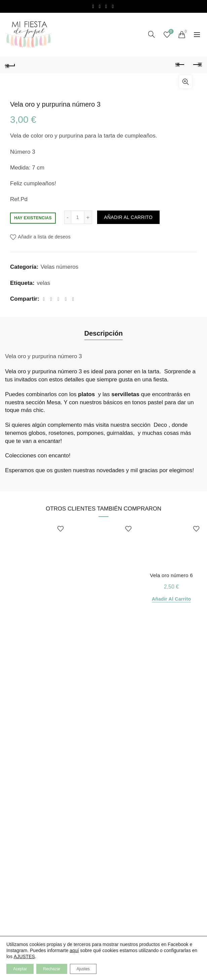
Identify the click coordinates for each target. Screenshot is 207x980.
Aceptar (20, 969)
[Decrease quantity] (68, 217)
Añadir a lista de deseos (44, 237)
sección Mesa (43, 402)
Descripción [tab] (103, 333)
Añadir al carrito (128, 217)
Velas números (59, 267)
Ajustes (83, 969)
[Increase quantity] (88, 217)
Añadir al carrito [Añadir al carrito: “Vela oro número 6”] (172, 599)
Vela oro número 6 (171, 575)
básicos (113, 402)
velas (43, 283)
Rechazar (52, 969)
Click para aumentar (185, 82)
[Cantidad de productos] (78, 217)
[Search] (152, 34)
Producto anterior (180, 65)
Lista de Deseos (170, 32)
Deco (160, 425)
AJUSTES (24, 956)
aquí (74, 950)
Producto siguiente (197, 65)
